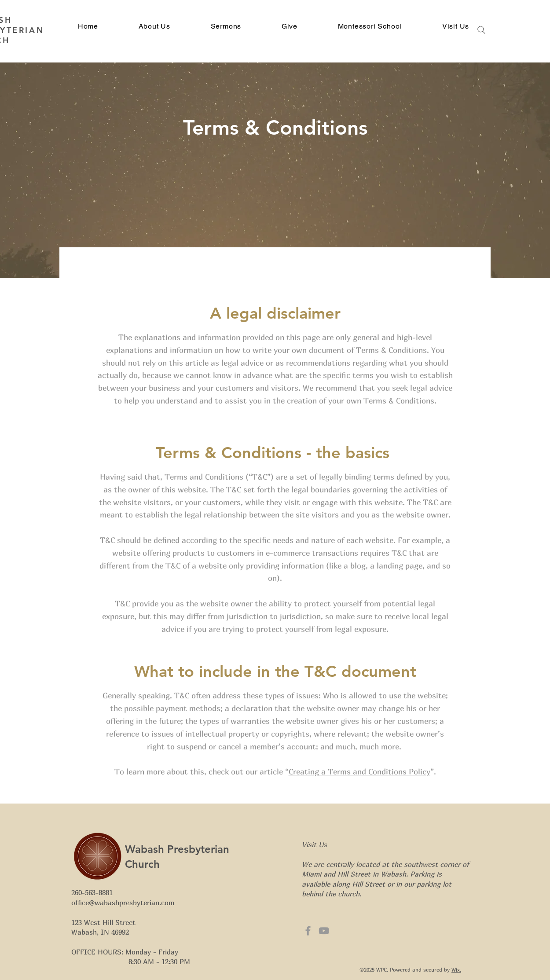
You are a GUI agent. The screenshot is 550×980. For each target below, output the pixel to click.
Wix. (456, 970)
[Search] (481, 30)
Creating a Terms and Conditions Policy (359, 772)
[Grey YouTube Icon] (324, 931)
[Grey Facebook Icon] (308, 931)
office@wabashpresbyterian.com (123, 903)
